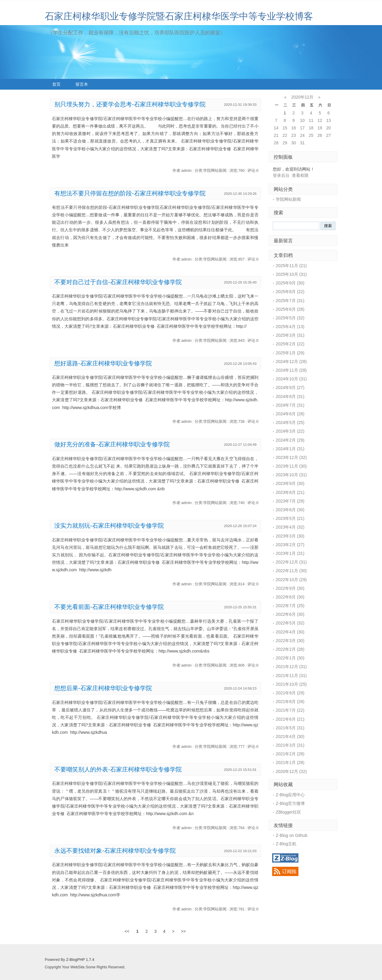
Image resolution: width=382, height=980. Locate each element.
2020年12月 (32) (291, 771)
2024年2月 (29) (290, 440)
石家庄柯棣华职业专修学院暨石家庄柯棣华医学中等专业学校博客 (179, 16)
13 (329, 120)
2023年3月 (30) (290, 536)
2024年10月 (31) (291, 379)
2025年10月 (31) (291, 274)
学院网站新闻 (288, 199)
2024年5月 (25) (290, 422)
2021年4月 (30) (290, 736)
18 (311, 128)
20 (329, 128)
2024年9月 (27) (290, 388)
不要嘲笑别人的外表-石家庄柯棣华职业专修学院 (118, 769)
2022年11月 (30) (291, 571)
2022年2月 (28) (290, 649)
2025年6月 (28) (290, 309)
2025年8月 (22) (290, 292)
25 (311, 135)
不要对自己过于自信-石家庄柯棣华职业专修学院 (118, 282)
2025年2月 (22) (290, 344)
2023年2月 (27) (290, 545)
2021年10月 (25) (291, 684)
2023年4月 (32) (290, 527)
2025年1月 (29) (290, 353)
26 (320, 135)
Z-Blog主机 (286, 844)
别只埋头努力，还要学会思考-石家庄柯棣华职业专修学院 (130, 104)
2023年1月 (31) (290, 553)
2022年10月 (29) (291, 580)
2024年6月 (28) (290, 414)
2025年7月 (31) (290, 301)
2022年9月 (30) (290, 588)
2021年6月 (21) (290, 719)
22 (285, 135)
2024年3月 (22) (290, 431)
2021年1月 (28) (290, 762)
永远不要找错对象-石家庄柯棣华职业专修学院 (115, 851)
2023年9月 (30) (290, 483)
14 (276, 128)
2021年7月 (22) (290, 710)
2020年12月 (302, 97)
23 (294, 135)
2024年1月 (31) (290, 449)
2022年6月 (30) (290, 614)
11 (311, 120)
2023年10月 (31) (291, 475)
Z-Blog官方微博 (290, 803)
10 (302, 120)
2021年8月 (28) (290, 702)
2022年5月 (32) (290, 623)
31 (302, 143)
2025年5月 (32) (290, 318)
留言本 (82, 84)
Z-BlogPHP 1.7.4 (80, 960)
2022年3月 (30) (290, 641)
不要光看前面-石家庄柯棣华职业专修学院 (109, 607)
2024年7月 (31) (290, 405)
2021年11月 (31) (291, 676)
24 (302, 135)
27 (329, 135)
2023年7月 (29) (290, 501)
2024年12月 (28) (291, 362)
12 (320, 120)
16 (294, 128)
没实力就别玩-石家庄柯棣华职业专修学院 (109, 526)
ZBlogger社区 (288, 812)
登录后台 (281, 175)
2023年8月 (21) (290, 492)
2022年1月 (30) (290, 658)
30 (294, 143)
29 (285, 143)
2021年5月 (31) (290, 728)
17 (302, 128)
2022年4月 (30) (290, 632)
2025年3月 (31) (290, 335)
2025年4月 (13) (290, 327)
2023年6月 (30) (290, 510)
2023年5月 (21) (290, 518)
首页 (56, 84)
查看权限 (300, 175)
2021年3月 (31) (290, 745)
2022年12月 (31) (291, 562)
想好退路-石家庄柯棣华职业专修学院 (103, 363)
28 (276, 143)
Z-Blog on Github (292, 835)
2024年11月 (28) (291, 370)
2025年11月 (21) (291, 266)
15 (285, 128)
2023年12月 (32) (291, 457)
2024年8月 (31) (290, 396)
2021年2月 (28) (290, 754)
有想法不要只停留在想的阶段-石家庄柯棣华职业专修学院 (130, 193)
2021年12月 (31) (291, 667)
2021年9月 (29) (290, 693)
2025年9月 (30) (290, 283)
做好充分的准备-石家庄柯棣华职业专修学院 (112, 444)
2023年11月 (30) (291, 466)
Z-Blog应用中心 (290, 795)
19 (320, 128)
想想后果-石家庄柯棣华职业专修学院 (103, 688)
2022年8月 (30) (290, 597)
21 (276, 135)
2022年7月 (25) (290, 606)
